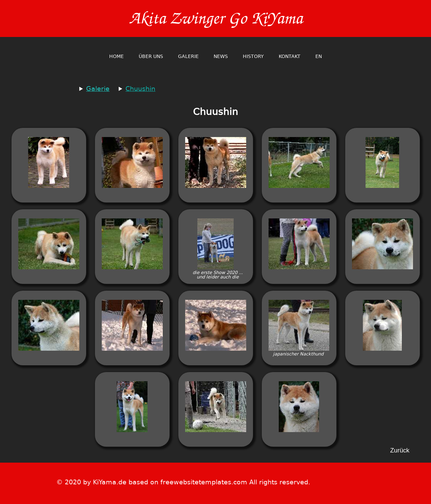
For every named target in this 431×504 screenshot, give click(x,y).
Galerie (188, 56)
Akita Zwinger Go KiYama (216, 18)
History (253, 56)
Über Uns (151, 56)
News (221, 56)
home (116, 56)
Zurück (400, 451)
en (319, 56)
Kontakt (290, 56)
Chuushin (140, 89)
